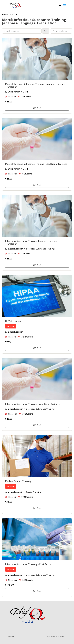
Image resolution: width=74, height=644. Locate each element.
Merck (26, 92)
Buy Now (37, 108)
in (21, 92)
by (6, 92)
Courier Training (33, 492)
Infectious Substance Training (40, 249)
